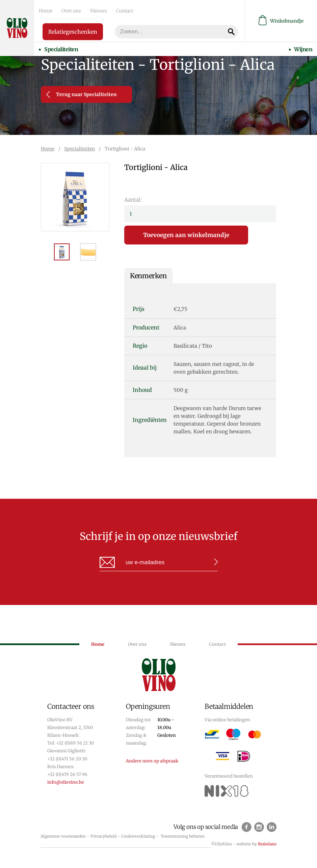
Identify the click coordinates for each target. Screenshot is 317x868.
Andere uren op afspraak (152, 761)
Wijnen (305, 48)
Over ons (68, 10)
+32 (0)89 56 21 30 (75, 743)
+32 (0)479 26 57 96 (67, 774)
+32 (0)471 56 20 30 (67, 759)
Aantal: (133, 200)
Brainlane (267, 844)
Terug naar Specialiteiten (82, 94)
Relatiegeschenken (73, 31)
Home (44, 10)
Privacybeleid (103, 836)
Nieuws (93, 10)
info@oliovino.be (66, 782)
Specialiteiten (60, 48)
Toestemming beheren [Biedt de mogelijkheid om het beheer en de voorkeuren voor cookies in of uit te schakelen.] (183, 836)
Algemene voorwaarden (63, 836)
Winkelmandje (281, 20)
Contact (116, 10)
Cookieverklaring (138, 836)
